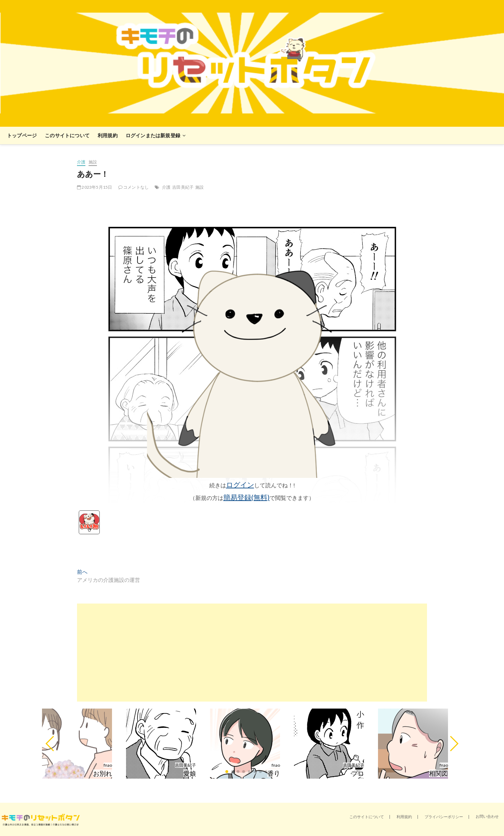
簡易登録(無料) (246, 497)
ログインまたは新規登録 (153, 135)
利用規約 (108, 135)
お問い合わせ (487, 816)
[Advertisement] (252, 653)
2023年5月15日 (94, 187)
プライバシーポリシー (444, 817)
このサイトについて (67, 135)
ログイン (240, 485)
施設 (93, 162)
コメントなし (134, 187)
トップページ (22, 135)
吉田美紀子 (183, 187)
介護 (81, 162)
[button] (50, 744)
